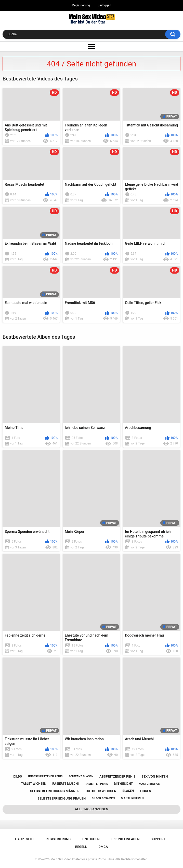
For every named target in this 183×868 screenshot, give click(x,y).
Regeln (81, 847)
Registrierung (81, 5)
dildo (18, 777)
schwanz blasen (81, 776)
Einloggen (104, 5)
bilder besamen (103, 798)
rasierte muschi (66, 784)
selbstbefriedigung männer (55, 791)
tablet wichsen (34, 784)
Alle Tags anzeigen (92, 809)
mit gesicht (123, 784)
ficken (146, 791)
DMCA (103, 847)
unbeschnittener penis (45, 776)
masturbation (149, 784)
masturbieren (132, 798)
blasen (128, 791)
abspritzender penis (117, 776)
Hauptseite (25, 839)
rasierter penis (96, 784)
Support (158, 839)
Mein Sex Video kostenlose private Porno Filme (82, 859)
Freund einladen (125, 839)
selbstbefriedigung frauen (62, 798)
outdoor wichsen (101, 791)
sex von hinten (155, 776)
